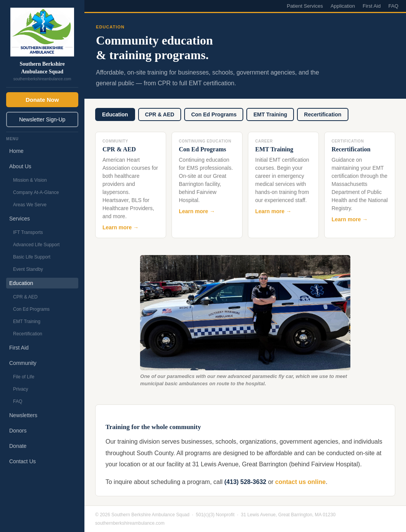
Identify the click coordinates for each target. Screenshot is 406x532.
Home (16, 151)
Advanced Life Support (36, 245)
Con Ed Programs (31, 309)
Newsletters (23, 415)
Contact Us (22, 461)
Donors (18, 431)
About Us (20, 166)
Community (23, 363)
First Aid (19, 348)
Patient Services (305, 6)
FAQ (18, 401)
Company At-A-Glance (36, 192)
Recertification (28, 334)
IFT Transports (28, 232)
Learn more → (120, 227)
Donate (18, 446)
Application (343, 6)
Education (21, 283)
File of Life (24, 377)
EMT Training (27, 322)
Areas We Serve (30, 205)
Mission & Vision (30, 180)
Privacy (21, 389)
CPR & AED (25, 297)
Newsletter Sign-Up (42, 119)
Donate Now (42, 100)
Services (20, 219)
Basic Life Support (32, 257)
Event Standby (28, 269)
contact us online (300, 482)
